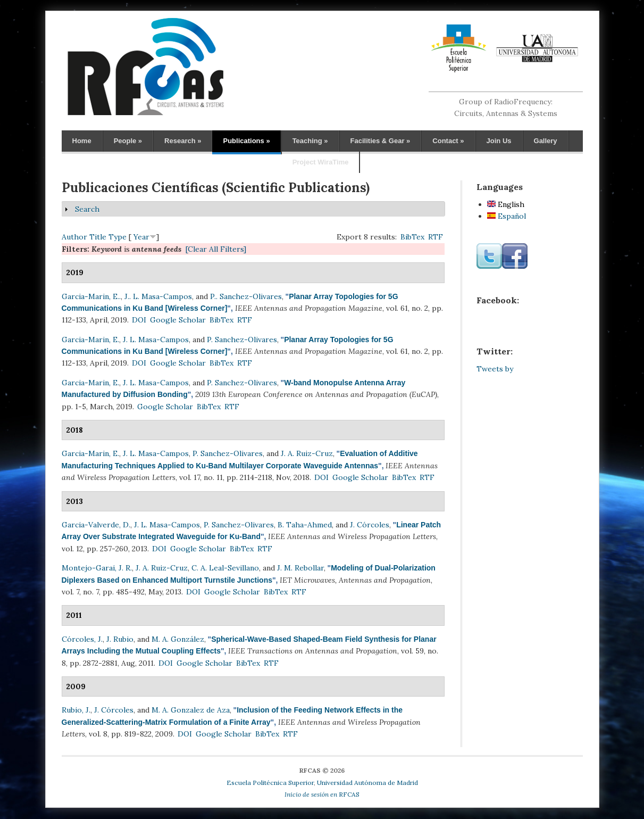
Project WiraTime (321, 162)
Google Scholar (178, 320)
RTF (436, 237)
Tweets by (495, 369)
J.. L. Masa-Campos (158, 296)
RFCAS (322, 794)
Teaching (310, 141)
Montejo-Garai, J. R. (97, 568)
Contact (448, 141)
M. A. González (178, 639)
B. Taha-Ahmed (305, 525)
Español (507, 216)
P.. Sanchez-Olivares (246, 296)
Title (98, 237)
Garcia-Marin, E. (90, 340)
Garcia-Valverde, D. (96, 525)
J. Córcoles (370, 525)
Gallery (546, 141)
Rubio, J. (76, 710)
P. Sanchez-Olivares (242, 340)
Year (141, 237)
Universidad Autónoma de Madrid (367, 783)
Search (87, 209)
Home (82, 141)
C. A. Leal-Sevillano (225, 568)
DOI (139, 320)
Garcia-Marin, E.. (91, 296)
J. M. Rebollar (300, 568)
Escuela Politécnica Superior (270, 783)
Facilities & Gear (380, 141)
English (506, 204)
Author (74, 237)
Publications (246, 141)
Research (183, 141)
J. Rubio (120, 639)
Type (118, 237)
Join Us (499, 141)
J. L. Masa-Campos (156, 340)
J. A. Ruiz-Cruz (307, 453)
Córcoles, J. (82, 639)
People (128, 141)
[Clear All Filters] (216, 249)
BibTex (412, 237)
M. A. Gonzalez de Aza (191, 710)
